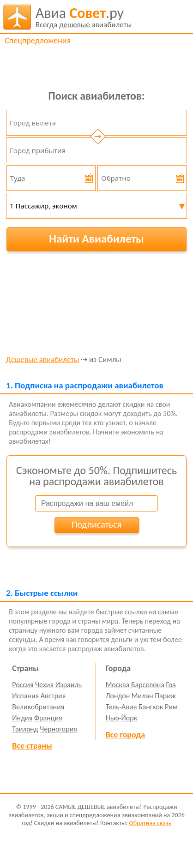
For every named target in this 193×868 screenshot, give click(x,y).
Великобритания (38, 707)
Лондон (118, 696)
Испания (25, 696)
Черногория (58, 729)
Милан (142, 696)
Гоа (171, 685)
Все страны (32, 746)
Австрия (53, 696)
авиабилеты (84, 17)
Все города (125, 735)
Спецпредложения (38, 41)
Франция (48, 718)
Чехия (44, 685)
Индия (22, 718)
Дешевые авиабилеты (42, 360)
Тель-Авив (121, 707)
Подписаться (96, 524)
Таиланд (25, 729)
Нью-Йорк (121, 718)
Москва (118, 685)
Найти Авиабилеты (96, 239)
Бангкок (151, 707)
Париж (165, 696)
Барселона (148, 685)
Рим (171, 707)
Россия (23, 685)
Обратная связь (151, 823)
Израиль (69, 685)
